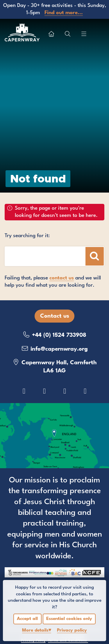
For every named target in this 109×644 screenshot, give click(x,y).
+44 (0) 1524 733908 (54, 335)
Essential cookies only (69, 619)
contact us (62, 278)
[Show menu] (84, 34)
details (35, 630)
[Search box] (43, 256)
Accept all (27, 619)
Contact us (55, 316)
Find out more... (64, 13)
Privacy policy (72, 630)
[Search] (95, 256)
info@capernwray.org (54, 349)
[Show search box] (67, 34)
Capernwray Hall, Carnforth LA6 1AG (54, 366)
